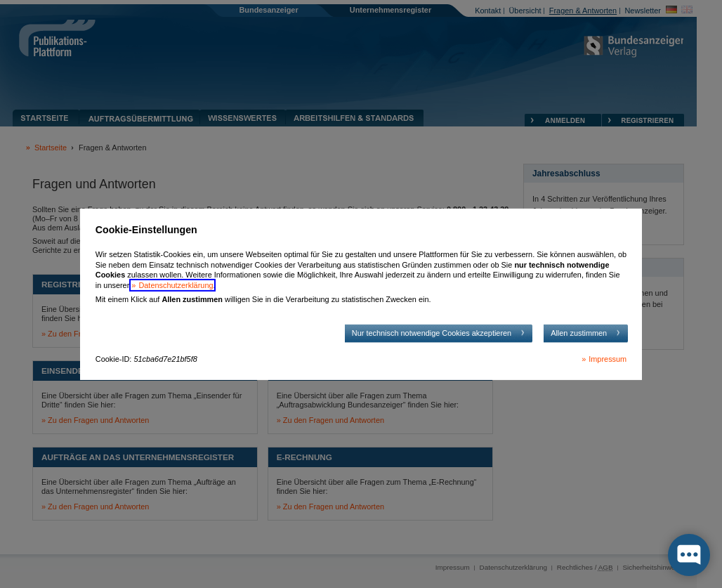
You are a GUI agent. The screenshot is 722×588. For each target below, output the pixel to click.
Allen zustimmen (579, 333)
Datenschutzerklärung (176, 285)
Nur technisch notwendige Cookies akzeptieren (432, 333)
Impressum (608, 359)
